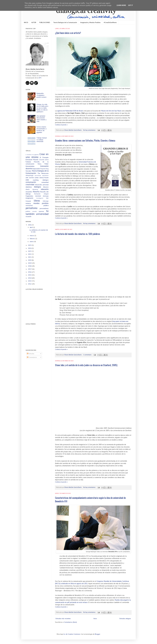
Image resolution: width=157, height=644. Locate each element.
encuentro (29, 192)
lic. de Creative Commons (72, 634)
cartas (37, 178)
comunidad (45, 182)
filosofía (36, 192)
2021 (30, 257)
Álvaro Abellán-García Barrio (73, 130)
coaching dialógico (41, 180)
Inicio (95, 619)
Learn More (121, 5)
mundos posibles (41, 203)
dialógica (37, 187)
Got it (130, 5)
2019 (30, 263)
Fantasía (28, 162)
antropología (29, 175)
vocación (28, 216)
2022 (30, 254)
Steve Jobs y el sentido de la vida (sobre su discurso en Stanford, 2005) (86, 365)
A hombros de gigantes (32, 155)
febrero (33, 239)
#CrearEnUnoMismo (110, 22)
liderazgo (46, 201)
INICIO (26, 22)
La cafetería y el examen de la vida (39, 231)
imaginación (29, 198)
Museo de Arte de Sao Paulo (111, 111)
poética (28, 211)
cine (27, 180)
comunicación (31, 182)
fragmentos (29, 196)
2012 (30, 284)
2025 (30, 245)
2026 (30, 225)
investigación (40, 198)
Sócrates (28, 171)
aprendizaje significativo (42, 175)
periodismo (32, 208)
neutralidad (29, 205)
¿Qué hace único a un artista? (68, 33)
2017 (30, 269)
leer (47, 198)
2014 (30, 278)
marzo (32, 236)
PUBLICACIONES (45, 22)
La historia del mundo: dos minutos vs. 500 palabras (78, 234)
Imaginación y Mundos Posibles (90, 22)
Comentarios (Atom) (70, 622)
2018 (30, 266)
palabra (46, 205)
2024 (30, 248)
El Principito (44, 157)
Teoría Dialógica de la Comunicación (65, 22)
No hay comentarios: (90, 130)
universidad (42, 214)
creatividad (30, 185)
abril (31, 227)
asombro (32, 178)
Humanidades (30, 166)
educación (45, 189)
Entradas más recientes (63, 619)
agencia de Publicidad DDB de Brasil (70, 111)
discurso (46, 187)
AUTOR (34, 22)
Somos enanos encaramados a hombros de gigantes (41, 130)
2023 (30, 251)
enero (32, 241)
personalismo (44, 208)
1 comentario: (88, 355)
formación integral (41, 194)
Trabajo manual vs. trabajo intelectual (42, 140)
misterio (28, 203)
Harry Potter (43, 164)
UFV (40, 78)
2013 (30, 281)
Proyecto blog (44, 169)
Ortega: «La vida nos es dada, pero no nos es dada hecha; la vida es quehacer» (42, 108)
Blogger (97, 634)
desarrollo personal (42, 185)
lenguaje (28, 201)
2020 (30, 260)
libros (37, 201)
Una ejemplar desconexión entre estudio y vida (41, 119)
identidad (38, 196)
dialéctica (29, 187)
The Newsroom (43, 173)
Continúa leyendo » (61, 125)
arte (27, 178)
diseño (28, 189)
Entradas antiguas (125, 619)
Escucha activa (44, 160)
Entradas (31, 354)
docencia (35, 189)
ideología (46, 196)
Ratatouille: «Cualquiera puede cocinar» (42, 95)
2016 (30, 272)
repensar (41, 211)
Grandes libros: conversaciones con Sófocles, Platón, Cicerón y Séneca (85, 140)
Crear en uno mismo (37, 156)
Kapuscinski (36, 169)
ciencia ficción (44, 178)
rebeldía (34, 211)
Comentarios (32, 357)
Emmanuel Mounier (32, 160)
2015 (30, 275)
